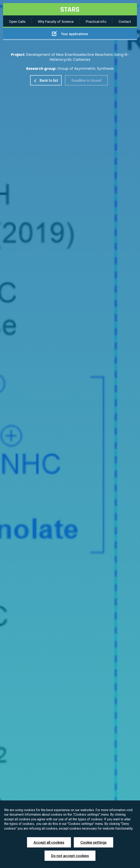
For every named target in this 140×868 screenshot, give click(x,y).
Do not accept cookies (70, 856)
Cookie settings (94, 842)
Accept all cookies (49, 842)
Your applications (70, 33)
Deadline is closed (86, 80)
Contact (125, 22)
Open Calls (17, 22)
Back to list (46, 80)
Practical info (96, 22)
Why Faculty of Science (56, 22)
